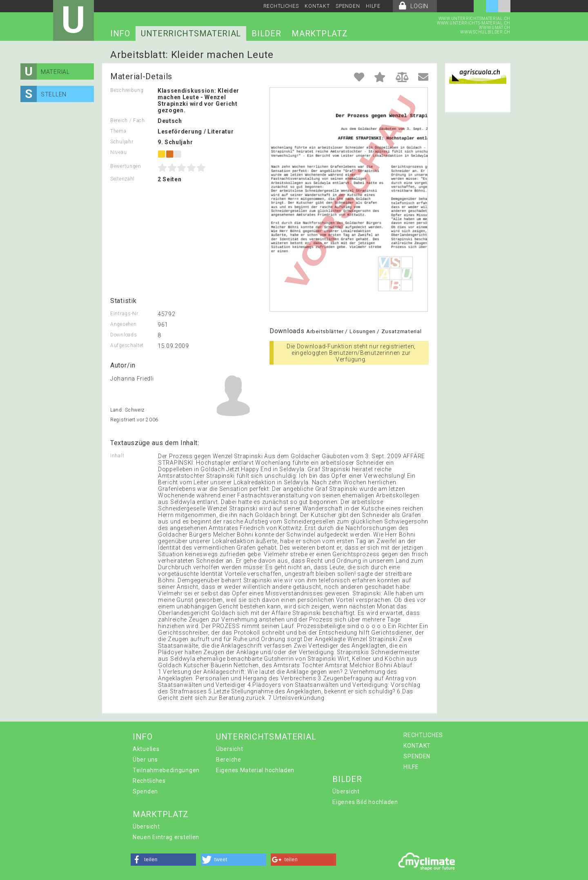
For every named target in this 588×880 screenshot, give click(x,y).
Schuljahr (122, 142)
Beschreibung (127, 90)
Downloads (124, 335)
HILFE (373, 6)
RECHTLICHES (281, 6)
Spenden (145, 791)
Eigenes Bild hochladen (365, 802)
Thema (118, 131)
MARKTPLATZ (320, 33)
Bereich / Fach (128, 120)
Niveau (118, 152)
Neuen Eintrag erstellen (166, 837)
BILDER (266, 33)
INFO (120, 33)
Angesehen (123, 324)
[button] (163, 860)
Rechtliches (149, 781)
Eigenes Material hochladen (255, 770)
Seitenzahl (122, 179)
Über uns (145, 760)
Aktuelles (146, 749)
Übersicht (229, 749)
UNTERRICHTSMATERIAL (191, 33)
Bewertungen (126, 166)
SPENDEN (348, 6)
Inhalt (117, 456)
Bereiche (229, 760)
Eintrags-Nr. (125, 314)
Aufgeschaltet (127, 345)
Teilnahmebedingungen (166, 770)
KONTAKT (317, 6)
